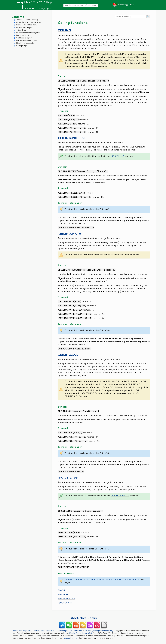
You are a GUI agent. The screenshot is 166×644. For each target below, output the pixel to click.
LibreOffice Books (83, 618)
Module (28, 8)
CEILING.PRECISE (72, 138)
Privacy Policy (40, 631)
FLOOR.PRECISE (66, 599)
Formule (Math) (22, 35)
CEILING (64, 30)
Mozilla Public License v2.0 (81, 633)
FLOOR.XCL (64, 594)
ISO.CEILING (117, 156)
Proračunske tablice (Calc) (27, 25)
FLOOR (61, 590)
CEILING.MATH (69, 233)
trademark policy (70, 638)
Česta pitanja (21, 46)
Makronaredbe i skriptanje (27, 40)
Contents (18, 17)
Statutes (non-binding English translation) (65, 631)
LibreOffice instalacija (25, 43)
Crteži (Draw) (22, 30)
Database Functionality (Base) (28, 33)
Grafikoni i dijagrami (24, 38)
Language (44, 8)
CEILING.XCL (68, 355)
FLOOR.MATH (65, 603)
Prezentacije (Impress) (25, 27)
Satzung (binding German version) (99, 631)
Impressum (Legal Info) (22, 631)
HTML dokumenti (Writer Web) (29, 22)
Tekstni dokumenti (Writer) (27, 20)
